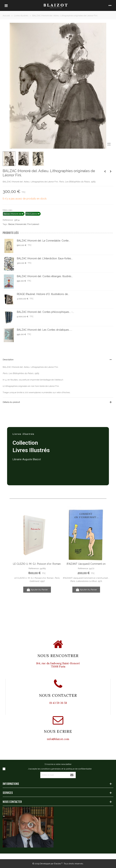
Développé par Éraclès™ (51, 864)
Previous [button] (18, 559)
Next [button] (105, 559)
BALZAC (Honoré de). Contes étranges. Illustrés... (45, 276)
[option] (37, 551)
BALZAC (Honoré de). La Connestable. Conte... (43, 241)
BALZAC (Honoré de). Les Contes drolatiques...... (45, 330)
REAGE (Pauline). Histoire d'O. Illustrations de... (43, 294)
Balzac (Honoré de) (17, 224)
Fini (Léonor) (33, 224)
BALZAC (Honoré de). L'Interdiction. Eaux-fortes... (45, 258)
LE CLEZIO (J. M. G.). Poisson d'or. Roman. (37, 564)
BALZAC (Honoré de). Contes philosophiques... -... (45, 312)
